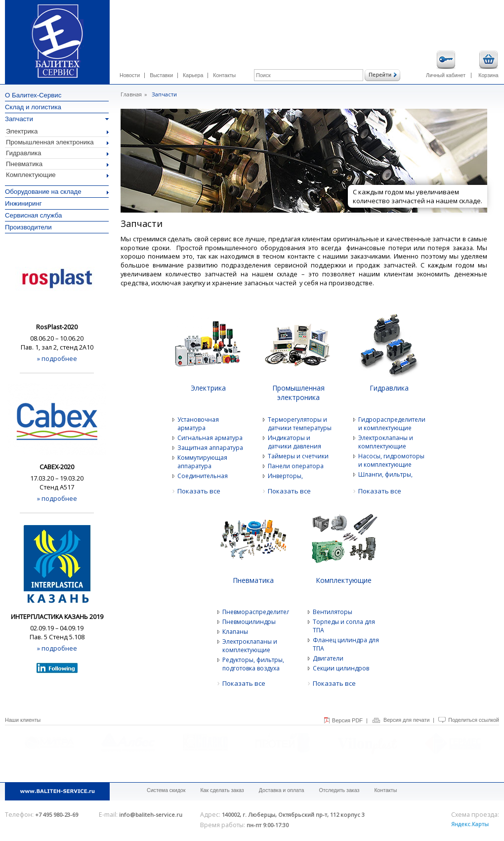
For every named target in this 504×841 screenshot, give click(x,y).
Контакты (224, 75)
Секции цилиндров (341, 668)
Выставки (161, 75)
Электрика (57, 131)
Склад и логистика (33, 107)
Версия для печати (406, 720)
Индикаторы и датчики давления (294, 442)
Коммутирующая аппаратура (202, 462)
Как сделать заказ (222, 790)
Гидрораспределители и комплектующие (392, 424)
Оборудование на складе (57, 192)
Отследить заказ (339, 790)
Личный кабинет (446, 64)
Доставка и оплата (282, 790)
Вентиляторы (333, 612)
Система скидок (166, 790)
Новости (130, 75)
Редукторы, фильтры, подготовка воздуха (253, 664)
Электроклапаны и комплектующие (386, 442)
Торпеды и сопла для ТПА (344, 626)
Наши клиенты (23, 720)
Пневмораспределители (256, 612)
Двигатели (328, 658)
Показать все (199, 491)
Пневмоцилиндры (249, 622)
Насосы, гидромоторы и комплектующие (391, 460)
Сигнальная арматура (210, 438)
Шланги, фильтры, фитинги (385, 479)
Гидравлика (57, 153)
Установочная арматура (198, 424)
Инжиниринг (23, 203)
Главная (131, 94)
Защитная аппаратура (210, 448)
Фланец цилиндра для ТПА (346, 644)
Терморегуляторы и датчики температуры (300, 424)
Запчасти (57, 119)
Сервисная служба (33, 215)
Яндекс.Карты (470, 824)
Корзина (488, 64)
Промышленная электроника (57, 142)
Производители (28, 227)
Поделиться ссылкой (474, 720)
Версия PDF (347, 720)
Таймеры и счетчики (298, 456)
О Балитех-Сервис (33, 95)
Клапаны (235, 632)
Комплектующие (57, 175)
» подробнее (57, 358)
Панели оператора (296, 466)
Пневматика (57, 164)
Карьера (193, 75)
